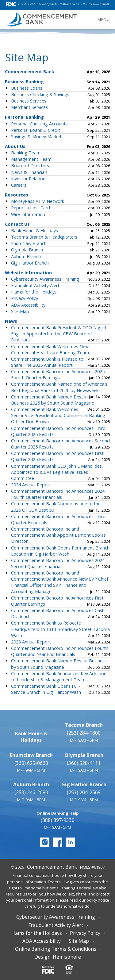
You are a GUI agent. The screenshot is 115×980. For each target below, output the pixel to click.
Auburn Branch (26, 256)
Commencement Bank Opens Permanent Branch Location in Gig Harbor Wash (60, 551)
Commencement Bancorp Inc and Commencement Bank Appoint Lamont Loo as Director (58, 535)
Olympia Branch (27, 250)
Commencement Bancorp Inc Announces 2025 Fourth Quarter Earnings (58, 375)
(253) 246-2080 (31, 792)
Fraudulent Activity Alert (35, 285)
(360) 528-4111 (84, 763)
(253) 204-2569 (84, 792)
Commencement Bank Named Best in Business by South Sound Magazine (59, 664)
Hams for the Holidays (34, 292)
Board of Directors (30, 166)
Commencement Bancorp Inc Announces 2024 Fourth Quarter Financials (58, 494)
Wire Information (28, 214)
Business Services (29, 101)
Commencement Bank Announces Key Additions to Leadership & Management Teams (60, 677)
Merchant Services (29, 107)
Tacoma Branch (84, 725)
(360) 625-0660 (31, 763)
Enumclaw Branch (29, 243)
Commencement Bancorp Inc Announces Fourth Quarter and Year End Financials (60, 651)
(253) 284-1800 (84, 733)
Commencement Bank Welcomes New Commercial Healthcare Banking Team (50, 349)
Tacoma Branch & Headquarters (44, 237)
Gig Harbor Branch (30, 263)
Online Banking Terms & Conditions (56, 949)
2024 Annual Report (31, 485)
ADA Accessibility (28, 305)
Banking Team (26, 153)
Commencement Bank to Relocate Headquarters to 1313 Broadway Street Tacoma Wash (60, 629)
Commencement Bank (52, 867)
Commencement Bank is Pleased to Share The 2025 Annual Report (47, 362)
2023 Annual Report (31, 642)
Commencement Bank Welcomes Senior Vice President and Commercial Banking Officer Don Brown (58, 415)
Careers (19, 185)
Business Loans (27, 88)
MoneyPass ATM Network (38, 201)
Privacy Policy (25, 298)
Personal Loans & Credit (36, 130)
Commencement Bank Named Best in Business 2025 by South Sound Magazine (53, 400)
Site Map (20, 311)
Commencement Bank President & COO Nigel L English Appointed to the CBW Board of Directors (59, 334)
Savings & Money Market (36, 137)
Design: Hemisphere (58, 957)
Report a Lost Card (31, 208)
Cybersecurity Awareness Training (45, 279)
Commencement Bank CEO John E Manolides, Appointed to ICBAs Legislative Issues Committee (57, 472)
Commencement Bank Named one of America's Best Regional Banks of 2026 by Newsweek (59, 387)
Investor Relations (29, 179)
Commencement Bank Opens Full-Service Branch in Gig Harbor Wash (46, 689)
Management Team (31, 159)
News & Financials (29, 172)
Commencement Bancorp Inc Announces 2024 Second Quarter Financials (58, 563)
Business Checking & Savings (40, 94)
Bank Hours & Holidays (34, 231)
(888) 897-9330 (58, 820)
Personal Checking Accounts (39, 124)
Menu (103, 20)
